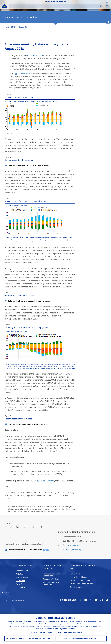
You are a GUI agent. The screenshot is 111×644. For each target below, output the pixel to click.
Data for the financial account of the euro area (29, 301)
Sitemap (6, 592)
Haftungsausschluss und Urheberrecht (53, 575)
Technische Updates (51, 579)
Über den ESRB (22, 571)
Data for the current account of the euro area (29, 165)
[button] (107, 2)
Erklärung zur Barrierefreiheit (81, 584)
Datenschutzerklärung (79, 577)
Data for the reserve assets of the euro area (28, 424)
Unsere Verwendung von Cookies (70, 632)
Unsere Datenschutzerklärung (42, 632)
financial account (25, 74)
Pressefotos (21, 581)
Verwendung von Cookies (80, 580)
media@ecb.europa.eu (75, 550)
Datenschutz (75, 574)
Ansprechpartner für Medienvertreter (25, 550)
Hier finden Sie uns (23, 587)
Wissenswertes (22, 577)
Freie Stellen (21, 574)
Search (101, 6)
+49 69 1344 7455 (73, 545)
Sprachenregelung (77, 587)
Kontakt (19, 584)
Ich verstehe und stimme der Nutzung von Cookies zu (30, 638)
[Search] (54, 6)
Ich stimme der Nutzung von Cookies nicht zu (81, 638)
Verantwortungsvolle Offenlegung (51, 583)
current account (36, 55)
